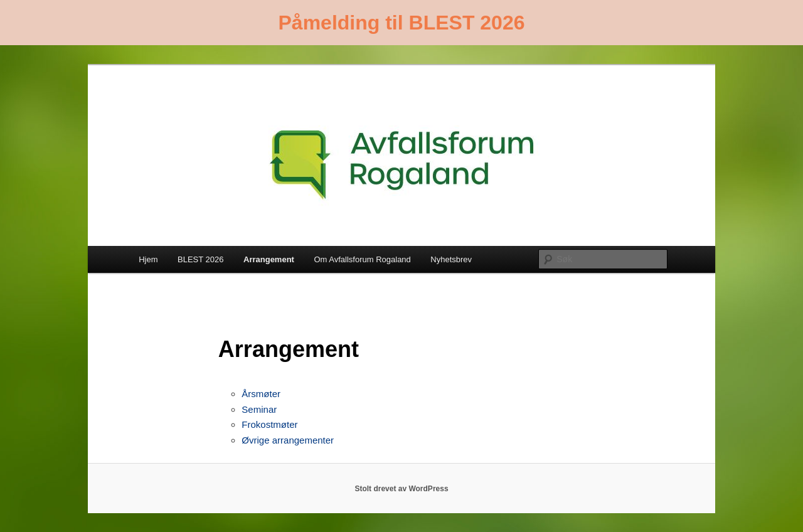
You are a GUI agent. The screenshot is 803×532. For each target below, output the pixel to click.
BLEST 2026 (200, 259)
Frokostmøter (269, 424)
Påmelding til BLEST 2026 (402, 23)
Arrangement (269, 259)
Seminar (259, 409)
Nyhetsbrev (451, 259)
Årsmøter (261, 394)
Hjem (148, 259)
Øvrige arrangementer (288, 440)
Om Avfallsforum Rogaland (362, 259)
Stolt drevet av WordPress (401, 489)
